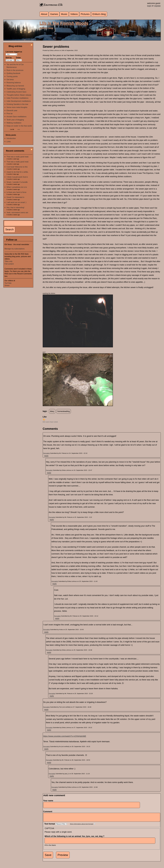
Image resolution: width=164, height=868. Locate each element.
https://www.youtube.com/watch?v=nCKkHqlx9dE (65, 736)
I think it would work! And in (17, 177)
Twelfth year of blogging (16, 89)
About (44, 14)
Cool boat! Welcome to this (17, 167)
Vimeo (7, 285)
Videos (74, 14)
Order (18, 58)
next (19, 129)
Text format (50, 825)
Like (45, 417)
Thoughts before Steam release (19, 95)
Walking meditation (14, 123)
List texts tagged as (14, 52)
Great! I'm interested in (15, 197)
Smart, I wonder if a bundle (17, 182)
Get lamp (10, 79)
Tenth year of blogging (15, 120)
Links (9, 142)
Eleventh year (12, 110)
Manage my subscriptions (15, 249)
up (44, 419)
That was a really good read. (18, 157)
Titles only (8, 261)
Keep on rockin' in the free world (19, 126)
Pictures (85, 14)
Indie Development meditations (19, 101)
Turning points (12, 76)
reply (46, 456)
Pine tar (10, 113)
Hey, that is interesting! (15, 207)
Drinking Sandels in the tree (17, 104)
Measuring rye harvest (15, 86)
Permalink (47, 453)
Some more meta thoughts (17, 107)
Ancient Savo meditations (17, 117)
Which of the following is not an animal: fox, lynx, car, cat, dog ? (75, 838)
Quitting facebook (13, 73)
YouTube (8, 283)
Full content (9, 264)
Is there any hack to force (16, 192)
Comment (48, 812)
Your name (48, 801)
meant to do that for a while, (17, 172)
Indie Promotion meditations (17, 98)
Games (54, 14)
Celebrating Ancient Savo (16, 92)
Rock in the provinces (15, 70)
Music (64, 14)
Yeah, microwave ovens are (17, 212)
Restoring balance (14, 83)
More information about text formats (82, 826)
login (149, 6)
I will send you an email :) (16, 202)
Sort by (9, 58)
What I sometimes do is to (17, 187)
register (157, 6)
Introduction (11, 138)
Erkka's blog (99, 14)
